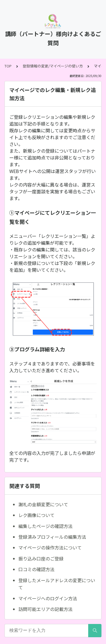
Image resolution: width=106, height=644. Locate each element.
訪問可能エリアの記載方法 (46, 609)
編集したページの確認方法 (46, 526)
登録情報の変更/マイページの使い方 (53, 66)
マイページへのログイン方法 (48, 598)
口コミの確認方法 (36, 569)
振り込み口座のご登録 (41, 558)
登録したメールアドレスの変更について (57, 584)
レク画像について (36, 515)
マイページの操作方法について (50, 547)
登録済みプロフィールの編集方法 (52, 537)
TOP (8, 66)
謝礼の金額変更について (43, 504)
